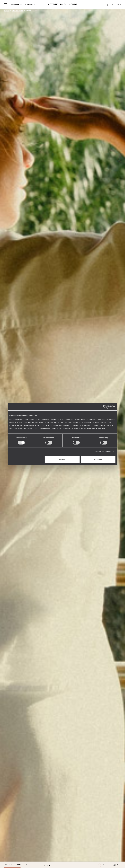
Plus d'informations (96, 428)
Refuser (62, 459)
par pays (47, 865)
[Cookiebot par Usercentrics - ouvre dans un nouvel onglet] (105, 407)
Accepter (98, 459)
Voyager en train (12, 865)
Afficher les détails (103, 452)
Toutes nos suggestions (110, 865)
